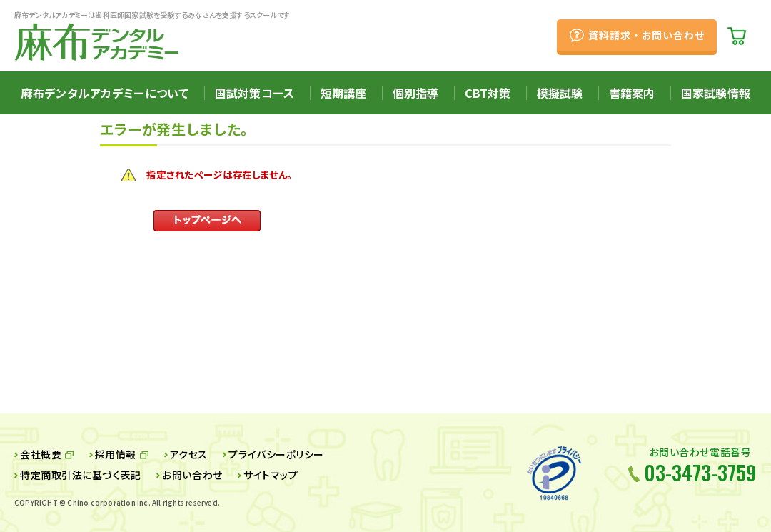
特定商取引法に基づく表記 (81, 475)
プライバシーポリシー (276, 454)
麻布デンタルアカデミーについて (105, 93)
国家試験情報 (716, 93)
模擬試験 (560, 93)
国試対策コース (255, 93)
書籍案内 (632, 93)
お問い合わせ (192, 475)
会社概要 (41, 454)
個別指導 (416, 93)
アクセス (189, 454)
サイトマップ (271, 475)
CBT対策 (488, 93)
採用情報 (116, 454)
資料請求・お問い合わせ (646, 35)
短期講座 (344, 93)
